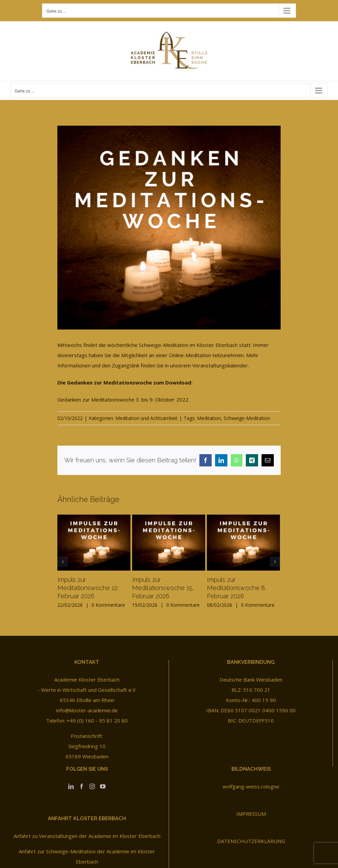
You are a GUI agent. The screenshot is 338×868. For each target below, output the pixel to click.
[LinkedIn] (71, 786)
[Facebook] (82, 786)
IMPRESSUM (251, 814)
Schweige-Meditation (247, 418)
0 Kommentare (108, 605)
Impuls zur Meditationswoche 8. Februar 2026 (236, 588)
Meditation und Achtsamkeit (146, 418)
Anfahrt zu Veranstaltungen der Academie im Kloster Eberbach (87, 836)
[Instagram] (92, 786)
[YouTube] (103, 786)
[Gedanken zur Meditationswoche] (169, 228)
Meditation (209, 418)
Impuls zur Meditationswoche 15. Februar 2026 (163, 588)
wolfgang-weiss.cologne (251, 786)
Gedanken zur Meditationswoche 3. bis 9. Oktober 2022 (123, 400)
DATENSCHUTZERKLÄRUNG (251, 841)
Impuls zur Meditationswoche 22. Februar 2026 (88, 588)
